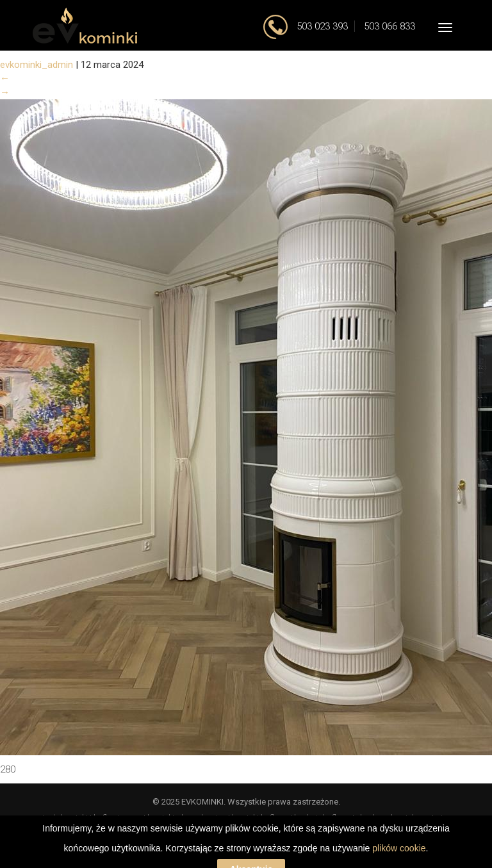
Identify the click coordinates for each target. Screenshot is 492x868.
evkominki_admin (37, 65)
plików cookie (399, 862)
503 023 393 (321, 26)
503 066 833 (389, 26)
